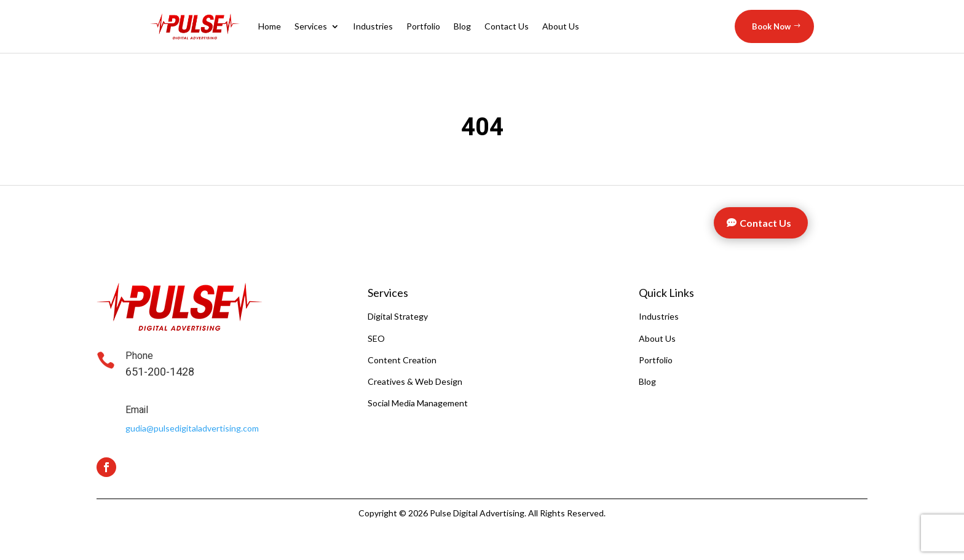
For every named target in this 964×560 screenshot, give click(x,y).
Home (270, 26)
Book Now (771, 26)
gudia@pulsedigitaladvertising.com (192, 428)
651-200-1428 (160, 372)
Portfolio (423, 26)
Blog (462, 26)
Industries (373, 26)
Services (311, 26)
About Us (561, 26)
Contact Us (507, 26)
